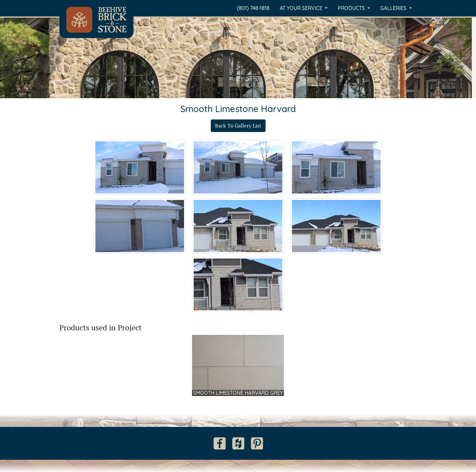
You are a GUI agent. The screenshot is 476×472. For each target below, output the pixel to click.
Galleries (394, 8)
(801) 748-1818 (253, 8)
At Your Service (302, 8)
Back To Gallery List (238, 126)
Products (352, 8)
